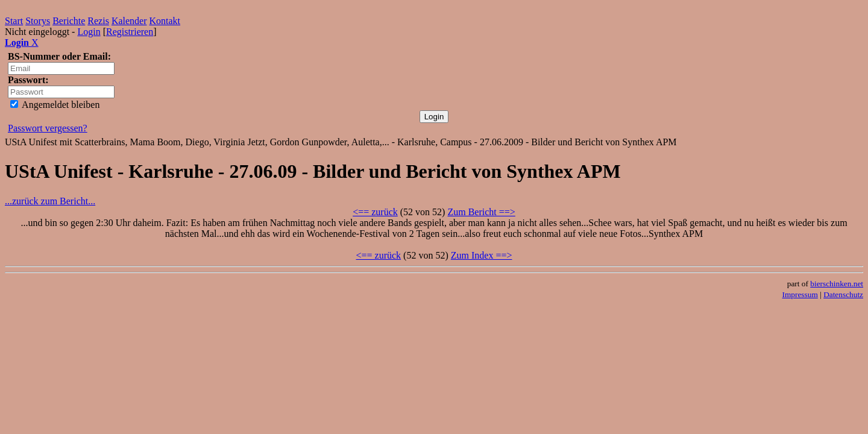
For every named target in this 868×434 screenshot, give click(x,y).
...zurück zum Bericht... (50, 201)
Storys (38, 21)
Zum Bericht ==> (481, 212)
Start (14, 21)
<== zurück (375, 212)
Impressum (800, 294)
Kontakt (165, 21)
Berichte (69, 21)
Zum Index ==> (482, 255)
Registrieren (130, 32)
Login (89, 32)
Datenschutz (843, 294)
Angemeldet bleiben (55, 105)
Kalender (129, 21)
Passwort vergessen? (48, 128)
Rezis (98, 21)
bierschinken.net (837, 284)
